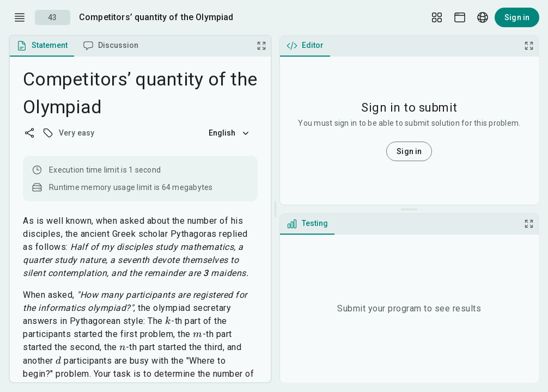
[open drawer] (20, 17)
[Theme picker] (460, 17)
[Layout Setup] (437, 17)
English (230, 133)
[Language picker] (483, 17)
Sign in (517, 17)
